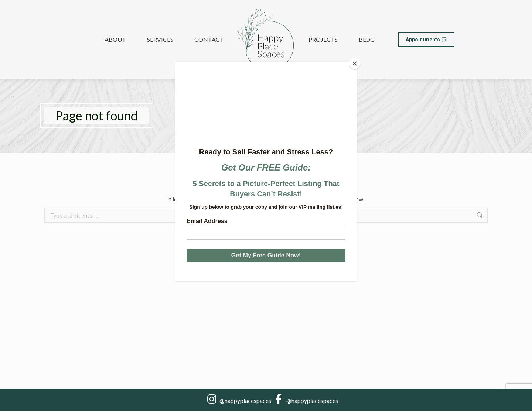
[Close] (355, 64)
